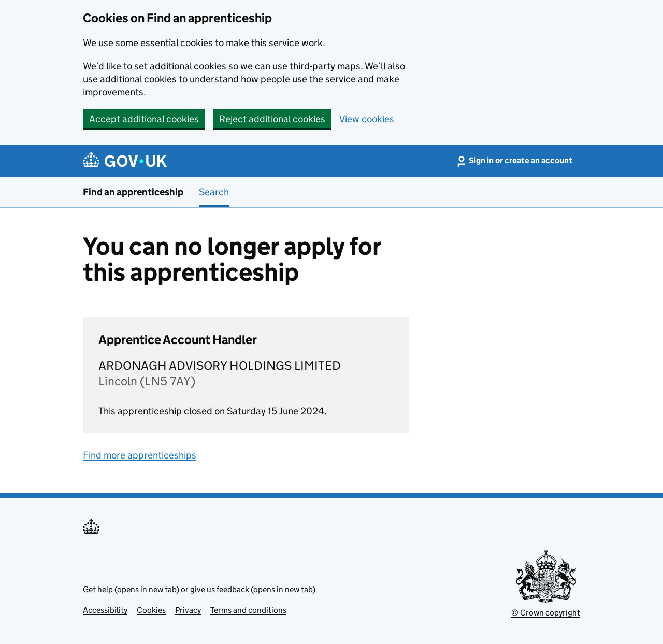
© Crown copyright (546, 613)
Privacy (188, 610)
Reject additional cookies (272, 119)
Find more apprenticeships (140, 455)
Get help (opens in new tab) (132, 589)
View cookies (367, 119)
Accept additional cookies (144, 119)
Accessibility (105, 610)
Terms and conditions (248, 610)
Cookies (151, 610)
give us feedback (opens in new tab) (253, 589)
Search (214, 192)
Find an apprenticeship (133, 192)
